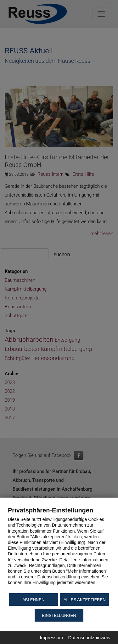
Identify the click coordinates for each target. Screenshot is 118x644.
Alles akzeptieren (85, 600)
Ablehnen (33, 600)
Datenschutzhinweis (89, 638)
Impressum (51, 638)
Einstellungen (59, 615)
